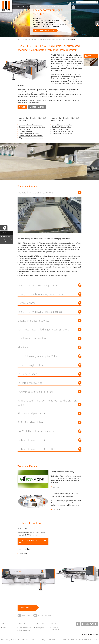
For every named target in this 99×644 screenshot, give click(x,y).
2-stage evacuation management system (32, 127)
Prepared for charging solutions (62, 125)
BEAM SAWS (50, 39)
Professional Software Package (29, 134)
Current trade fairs (25, 628)
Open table (23, 553)
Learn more (57, 487)
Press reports (40, 628)
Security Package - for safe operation (31, 136)
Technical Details (7, 237)
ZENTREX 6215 (58, 39)
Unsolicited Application (56, 629)
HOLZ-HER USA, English (45, 30)
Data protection (81, 640)
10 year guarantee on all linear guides (31, 138)
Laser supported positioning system (30, 125)
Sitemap (95, 640)
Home (65, 640)
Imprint (71, 640)
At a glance (5, 233)
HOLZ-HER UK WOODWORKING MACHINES (28, 39)
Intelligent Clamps (25, 129)
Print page (26, 615)
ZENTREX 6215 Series (27, 608)
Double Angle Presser (26, 131)
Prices (22, 107)
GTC (90, 640)
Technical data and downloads (7, 241)
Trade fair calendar (25, 630)
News (4, 628)
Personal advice (37, 107)
